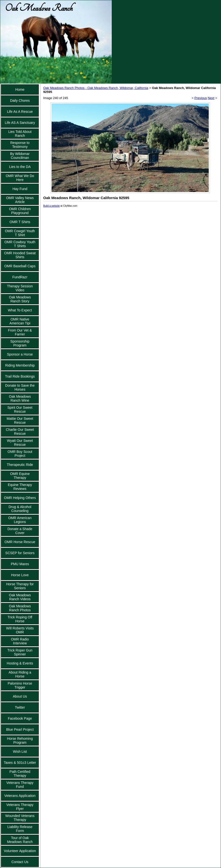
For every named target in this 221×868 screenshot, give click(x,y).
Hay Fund (20, 189)
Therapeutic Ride (20, 465)
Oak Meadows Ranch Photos (20, 608)
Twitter (20, 707)
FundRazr (20, 277)
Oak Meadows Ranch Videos (20, 597)
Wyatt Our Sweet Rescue (20, 443)
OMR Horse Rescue (20, 542)
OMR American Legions (20, 520)
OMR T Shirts (20, 222)
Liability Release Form (20, 829)
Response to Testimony (20, 145)
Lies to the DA (20, 167)
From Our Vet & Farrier (20, 332)
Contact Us (20, 862)
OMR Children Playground (20, 211)
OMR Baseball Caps (20, 266)
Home (20, 89)
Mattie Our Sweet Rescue (20, 421)
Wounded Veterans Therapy (20, 818)
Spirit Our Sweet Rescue (20, 409)
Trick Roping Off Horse (20, 619)
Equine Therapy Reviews (20, 487)
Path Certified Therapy (20, 774)
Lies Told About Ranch (20, 134)
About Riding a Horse (20, 674)
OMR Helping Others (20, 498)
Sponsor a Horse (20, 354)
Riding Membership (20, 365)
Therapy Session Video (20, 288)
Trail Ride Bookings (20, 376)
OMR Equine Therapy (20, 476)
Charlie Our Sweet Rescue (20, 432)
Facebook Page (20, 718)
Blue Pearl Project (20, 729)
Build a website (51, 206)
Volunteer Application (20, 851)
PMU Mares (20, 564)
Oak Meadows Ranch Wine (20, 398)
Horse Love (20, 575)
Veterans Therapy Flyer (20, 807)
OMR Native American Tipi (20, 321)
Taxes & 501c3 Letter (20, 763)
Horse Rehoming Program (20, 740)
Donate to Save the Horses (20, 387)
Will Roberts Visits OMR (20, 630)
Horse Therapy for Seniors (20, 586)
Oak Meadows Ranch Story (20, 299)
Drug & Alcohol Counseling (20, 509)
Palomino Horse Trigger (20, 685)
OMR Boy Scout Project (20, 454)
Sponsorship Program (20, 343)
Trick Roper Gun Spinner (20, 652)
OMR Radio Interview (20, 641)
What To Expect (20, 310)
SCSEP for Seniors (20, 553)
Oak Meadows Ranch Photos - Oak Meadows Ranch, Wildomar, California (96, 88)
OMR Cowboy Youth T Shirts (20, 244)
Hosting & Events (20, 663)
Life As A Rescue (20, 112)
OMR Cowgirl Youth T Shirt (20, 233)
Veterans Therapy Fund (20, 785)
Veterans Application (20, 796)
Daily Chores (20, 101)
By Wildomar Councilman (20, 156)
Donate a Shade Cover (20, 531)
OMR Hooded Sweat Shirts (20, 255)
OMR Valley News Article (20, 200)
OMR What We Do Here (20, 178)
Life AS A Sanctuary (20, 123)
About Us (20, 696)
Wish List (20, 752)
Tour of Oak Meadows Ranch (20, 840)
